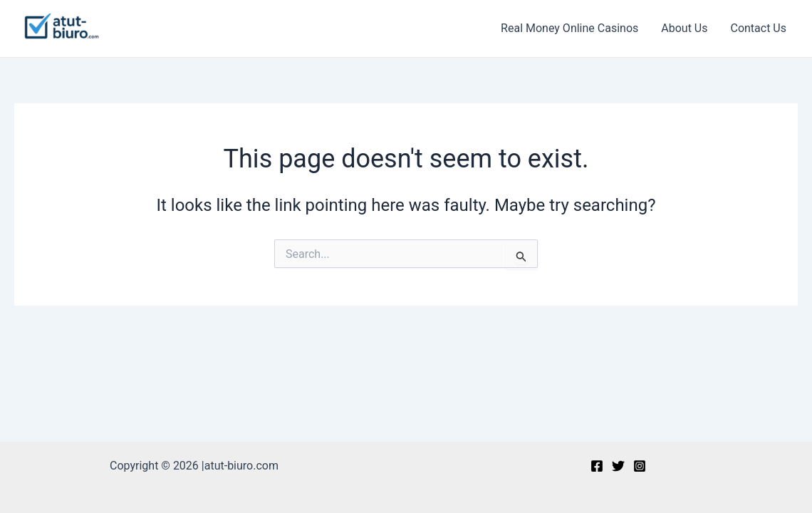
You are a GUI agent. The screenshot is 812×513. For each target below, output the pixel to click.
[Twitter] (618, 466)
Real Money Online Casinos (569, 28)
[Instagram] (640, 466)
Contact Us (758, 28)
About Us (684, 28)
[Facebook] (597, 466)
